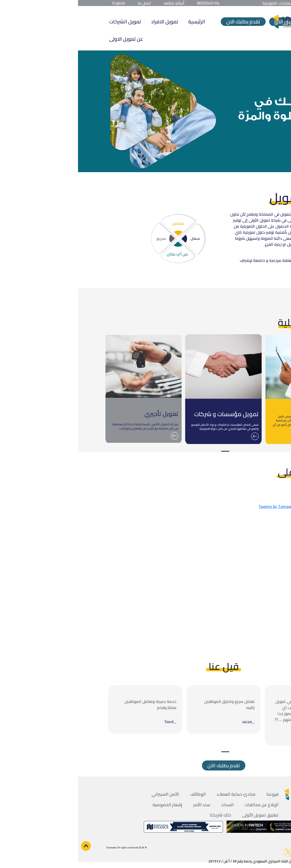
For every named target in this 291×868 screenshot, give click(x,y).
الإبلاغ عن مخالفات (184, 805)
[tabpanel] (226, 389)
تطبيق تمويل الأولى (182, 815)
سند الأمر (124, 805)
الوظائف (120, 794)
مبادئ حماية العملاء (158, 794)
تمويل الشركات (47, 21)
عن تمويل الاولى (48, 39)
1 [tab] (147, 451)
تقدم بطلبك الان (165, 22)
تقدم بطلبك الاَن (146, 765)
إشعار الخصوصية (89, 805)
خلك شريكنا (142, 815)
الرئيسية (119, 21)
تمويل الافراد (87, 21)
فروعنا (194, 794)
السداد (149, 805)
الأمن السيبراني (87, 794)
